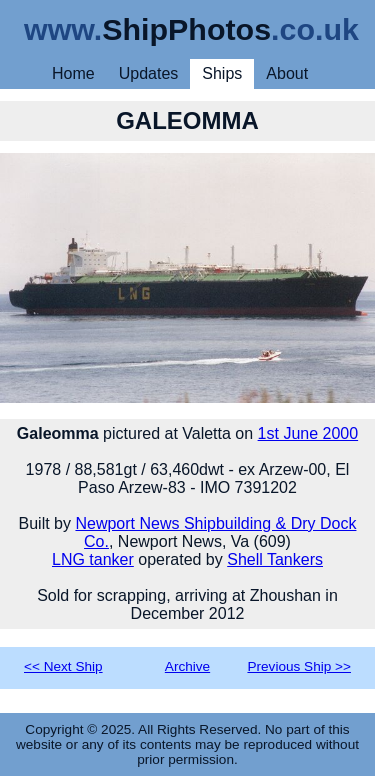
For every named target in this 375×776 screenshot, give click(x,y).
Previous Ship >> (299, 666)
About (287, 73)
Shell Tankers (275, 559)
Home (73, 73)
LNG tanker (93, 559)
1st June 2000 (308, 433)
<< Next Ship (63, 666)
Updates (149, 73)
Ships (222, 73)
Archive (187, 666)
